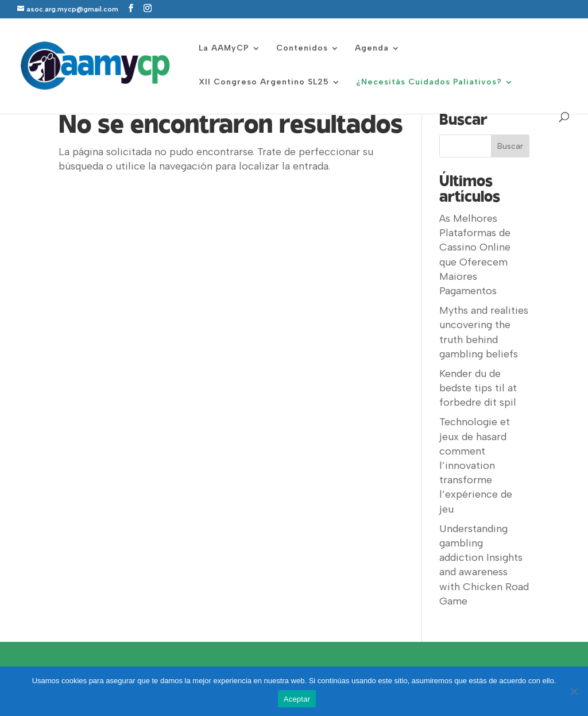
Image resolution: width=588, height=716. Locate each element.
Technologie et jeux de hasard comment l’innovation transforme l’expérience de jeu (476, 465)
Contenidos (302, 49)
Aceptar (297, 699)
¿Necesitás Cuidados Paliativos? (429, 82)
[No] (574, 691)
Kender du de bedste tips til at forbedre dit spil (478, 388)
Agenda (372, 49)
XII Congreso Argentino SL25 (264, 82)
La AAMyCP (224, 49)
